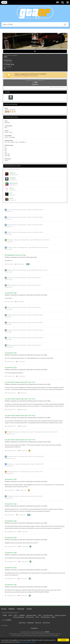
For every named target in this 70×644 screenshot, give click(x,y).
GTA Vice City (30, 617)
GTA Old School (45, 617)
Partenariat (21, 609)
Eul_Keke (9, 247)
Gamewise (34, 628)
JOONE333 (13, 178)
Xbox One (38, 623)
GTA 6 (10, 615)
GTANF (5, 615)
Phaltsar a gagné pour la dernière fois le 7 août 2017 (30, 74)
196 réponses (20, 264)
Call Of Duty (22, 623)
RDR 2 (54, 617)
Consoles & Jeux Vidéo (40, 295)
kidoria (11, 188)
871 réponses (20, 302)
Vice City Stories (48, 615)
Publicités (12, 609)
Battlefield (31, 623)
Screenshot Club (36, 278)
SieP (11, 193)
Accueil (4, 609)
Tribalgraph (10, 240)
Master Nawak (14, 183)
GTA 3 (37, 617)
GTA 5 (16, 615)
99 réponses (22, 393)
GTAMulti (22, 615)
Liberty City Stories (60, 615)
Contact (29, 609)
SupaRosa (12, 173)
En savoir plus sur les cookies (28, 642)
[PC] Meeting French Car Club (41, 240)
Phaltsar (9, 232)
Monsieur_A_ (11, 464)
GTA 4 (40, 615)
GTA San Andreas (19, 617)
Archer (11, 198)
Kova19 (9, 210)
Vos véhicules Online (37, 210)
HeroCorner (46, 623)
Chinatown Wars (31, 615)
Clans (35, 257)
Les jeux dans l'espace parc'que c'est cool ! (20, 382)
